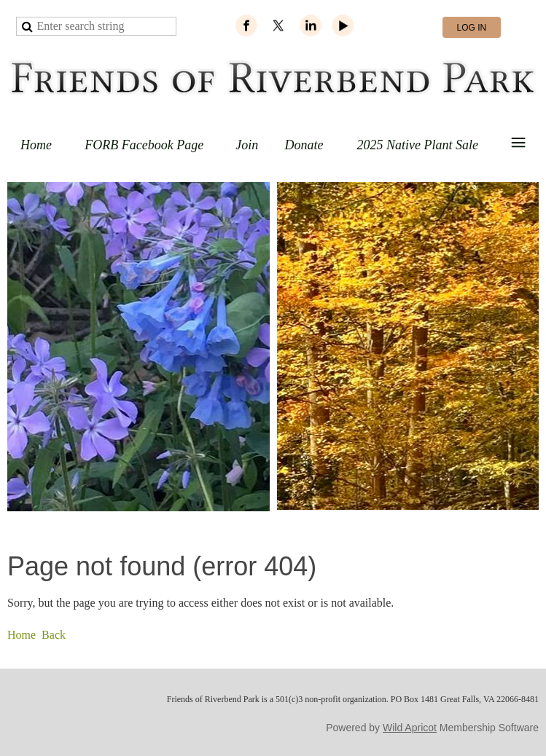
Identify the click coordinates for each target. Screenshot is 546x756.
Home (22, 635)
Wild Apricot (410, 728)
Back (54, 635)
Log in (472, 28)
